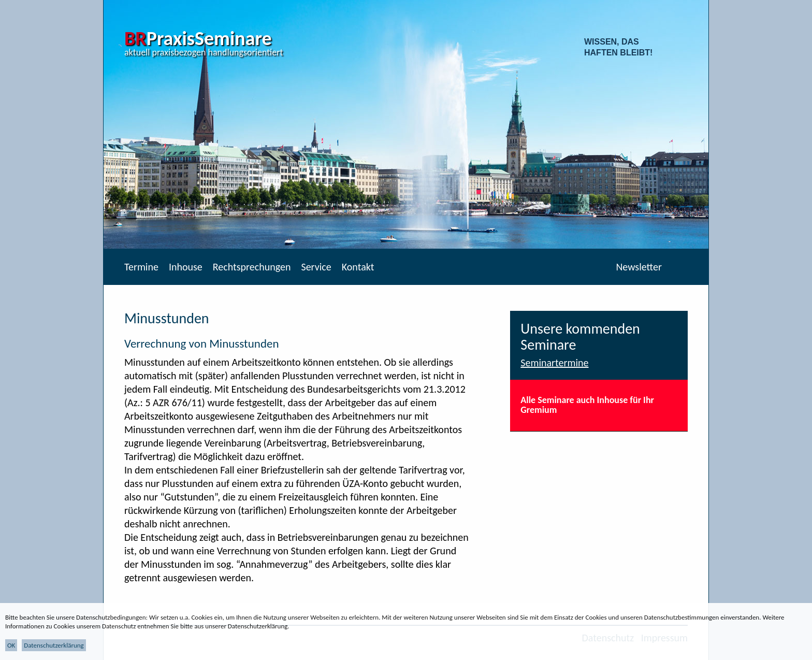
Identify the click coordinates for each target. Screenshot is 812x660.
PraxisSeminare (198, 38)
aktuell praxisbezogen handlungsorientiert (204, 52)
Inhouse (186, 267)
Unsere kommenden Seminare (580, 337)
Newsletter (639, 267)
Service (316, 267)
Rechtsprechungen (252, 267)
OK (11, 645)
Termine (141, 267)
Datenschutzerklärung (54, 645)
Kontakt (358, 267)
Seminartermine (554, 363)
